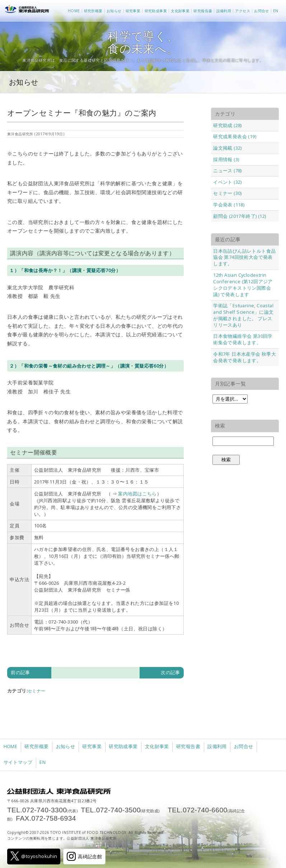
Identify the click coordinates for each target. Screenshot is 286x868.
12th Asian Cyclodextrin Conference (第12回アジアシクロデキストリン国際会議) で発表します (243, 285)
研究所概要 (93, 11)
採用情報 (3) (226, 159)
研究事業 (133, 11)
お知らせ (114, 11)
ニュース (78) (228, 171)
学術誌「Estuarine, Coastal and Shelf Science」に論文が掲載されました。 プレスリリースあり (243, 315)
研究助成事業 (156, 11)
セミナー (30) (228, 193)
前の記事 (20, 672)
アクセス (243, 11)
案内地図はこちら (137, 494)
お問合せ (262, 11)
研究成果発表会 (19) (235, 136)
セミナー (37, 691)
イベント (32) (228, 182)
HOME (74, 11)
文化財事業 (180, 11)
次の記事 (170, 672)
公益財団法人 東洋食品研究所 (29, 11)
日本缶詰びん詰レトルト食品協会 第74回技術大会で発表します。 (244, 257)
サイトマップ (18, 762)
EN (276, 11)
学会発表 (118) (229, 205)
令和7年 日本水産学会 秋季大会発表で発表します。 (245, 357)
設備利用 (224, 11)
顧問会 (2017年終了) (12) (240, 216)
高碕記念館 (84, 856)
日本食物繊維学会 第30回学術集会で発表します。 (243, 339)
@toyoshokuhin (34, 856)
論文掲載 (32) (228, 148)
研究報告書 (203, 11)
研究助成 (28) (228, 125)
